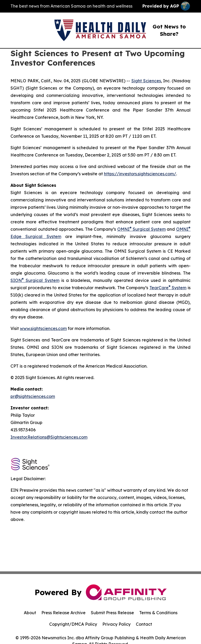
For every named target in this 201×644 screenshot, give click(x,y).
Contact (144, 624)
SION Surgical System (35, 280)
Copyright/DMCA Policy (73, 624)
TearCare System (168, 288)
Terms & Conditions (158, 613)
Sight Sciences (146, 81)
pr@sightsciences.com (33, 396)
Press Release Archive (63, 613)
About (30, 613)
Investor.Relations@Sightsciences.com (49, 437)
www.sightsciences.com (43, 328)
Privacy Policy (116, 624)
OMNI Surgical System (141, 229)
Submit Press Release (112, 613)
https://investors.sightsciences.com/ (140, 174)
